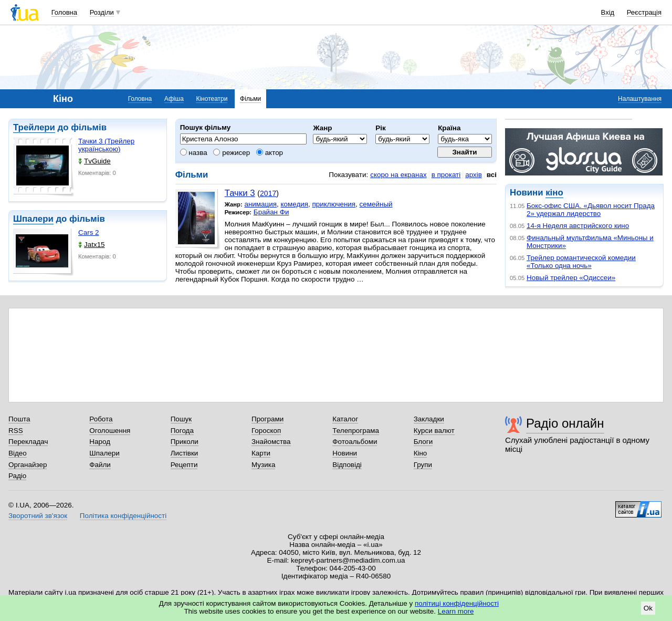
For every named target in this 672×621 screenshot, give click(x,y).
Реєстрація (644, 12)
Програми (267, 419)
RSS (16, 431)
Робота (101, 419)
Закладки (429, 419)
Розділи (102, 12)
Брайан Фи (271, 212)
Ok (648, 608)
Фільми (250, 99)
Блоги (423, 442)
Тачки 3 (240, 193)
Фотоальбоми (355, 442)
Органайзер (28, 465)
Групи (423, 465)
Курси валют (434, 431)
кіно (554, 193)
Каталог (345, 419)
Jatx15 (92, 245)
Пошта (19, 419)
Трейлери (34, 127)
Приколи (185, 442)
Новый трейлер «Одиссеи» (571, 278)
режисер (232, 153)
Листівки (185, 453)
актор (270, 153)
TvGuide (94, 161)
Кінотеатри (212, 99)
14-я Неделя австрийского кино (578, 226)
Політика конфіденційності (123, 516)
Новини (345, 453)
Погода (182, 431)
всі (492, 175)
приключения (334, 204)
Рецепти (184, 465)
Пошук (181, 419)
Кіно (421, 453)
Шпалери (33, 219)
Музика (263, 465)
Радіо (17, 476)
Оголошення (110, 431)
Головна (64, 12)
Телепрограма (356, 431)
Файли (100, 465)
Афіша (174, 99)
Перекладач (28, 442)
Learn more (456, 611)
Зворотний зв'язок (38, 516)
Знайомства (271, 442)
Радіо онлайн (565, 423)
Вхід (608, 12)
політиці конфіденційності (457, 603)
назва (194, 153)
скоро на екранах (398, 175)
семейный (376, 204)
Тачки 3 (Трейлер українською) (106, 145)
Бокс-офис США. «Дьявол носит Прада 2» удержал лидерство (591, 210)
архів (474, 175)
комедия (295, 204)
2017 (268, 193)
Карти (261, 453)
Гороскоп (266, 431)
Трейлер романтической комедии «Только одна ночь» (581, 262)
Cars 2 (89, 232)
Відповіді (347, 465)
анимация (260, 204)
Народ (100, 442)
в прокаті (446, 175)
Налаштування (640, 99)
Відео (18, 453)
